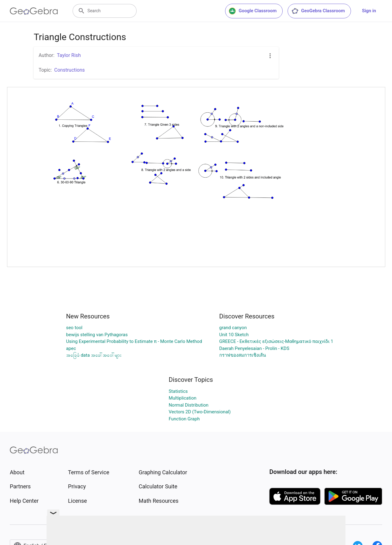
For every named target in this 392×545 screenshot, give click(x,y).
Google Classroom (253, 11)
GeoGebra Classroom (318, 11)
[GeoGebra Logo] (34, 11)
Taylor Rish (69, 55)
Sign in (369, 11)
